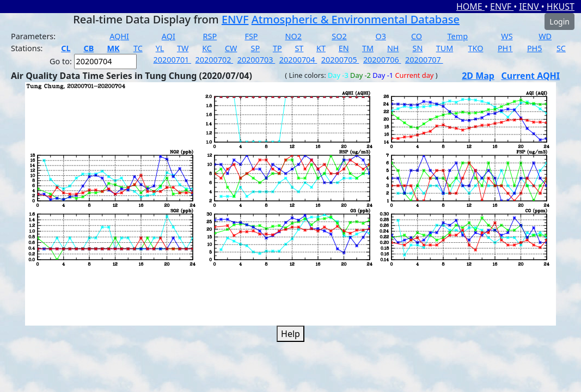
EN (344, 48)
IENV (530, 7)
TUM (445, 48)
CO (417, 36)
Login (559, 22)
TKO (476, 48)
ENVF (502, 7)
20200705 (340, 60)
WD (545, 36)
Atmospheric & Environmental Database (356, 19)
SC (561, 48)
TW (183, 48)
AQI (169, 36)
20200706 (382, 60)
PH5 (535, 48)
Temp (458, 36)
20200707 (424, 60)
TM (368, 48)
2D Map (478, 76)
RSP (210, 36)
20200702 (215, 60)
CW (231, 48)
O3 (380, 36)
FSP (251, 36)
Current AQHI (530, 76)
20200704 (298, 60)
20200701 (173, 60)
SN (418, 48)
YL (160, 48)
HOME (470, 7)
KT (321, 48)
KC (207, 48)
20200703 (256, 60)
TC (138, 48)
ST (299, 48)
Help (290, 334)
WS (507, 36)
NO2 (293, 36)
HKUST (561, 7)
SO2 (339, 36)
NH (393, 48)
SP (256, 48)
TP (277, 48)
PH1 (505, 48)
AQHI (119, 36)
